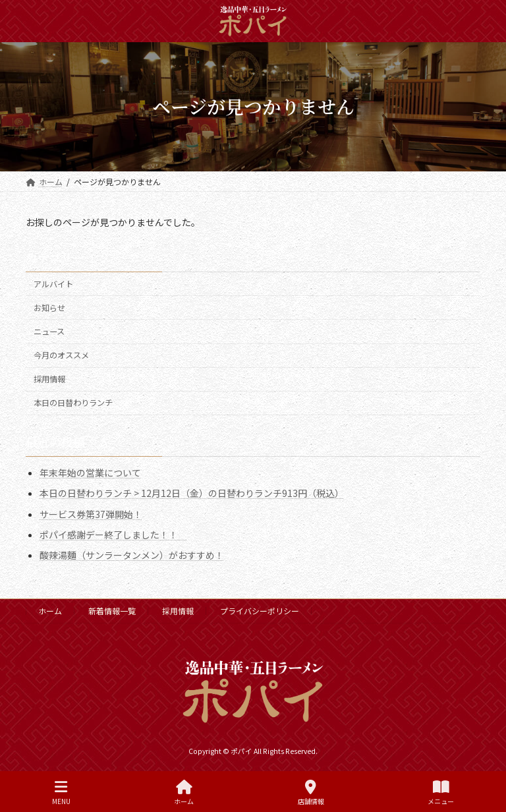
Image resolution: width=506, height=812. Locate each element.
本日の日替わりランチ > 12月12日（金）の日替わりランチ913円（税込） (192, 493)
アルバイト (53, 284)
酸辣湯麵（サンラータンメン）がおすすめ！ (132, 555)
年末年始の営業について (90, 473)
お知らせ (49, 308)
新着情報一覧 (112, 611)
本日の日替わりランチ (73, 403)
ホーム (50, 611)
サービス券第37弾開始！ (91, 513)
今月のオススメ (61, 355)
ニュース (49, 332)
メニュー (441, 793)
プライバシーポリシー (260, 611)
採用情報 (49, 379)
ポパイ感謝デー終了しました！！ (113, 534)
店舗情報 (311, 793)
